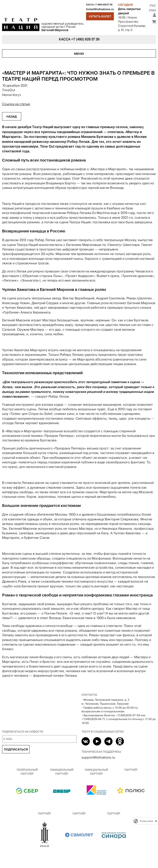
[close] (156, 821)
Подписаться (16, 749)
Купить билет (100, 16)
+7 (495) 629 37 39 (103, 5)
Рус (153, 6)
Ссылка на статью (16, 104)
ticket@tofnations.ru (100, 9)
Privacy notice (146, 821)
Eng (153, 10)
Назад (12, 117)
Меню (79, 54)
